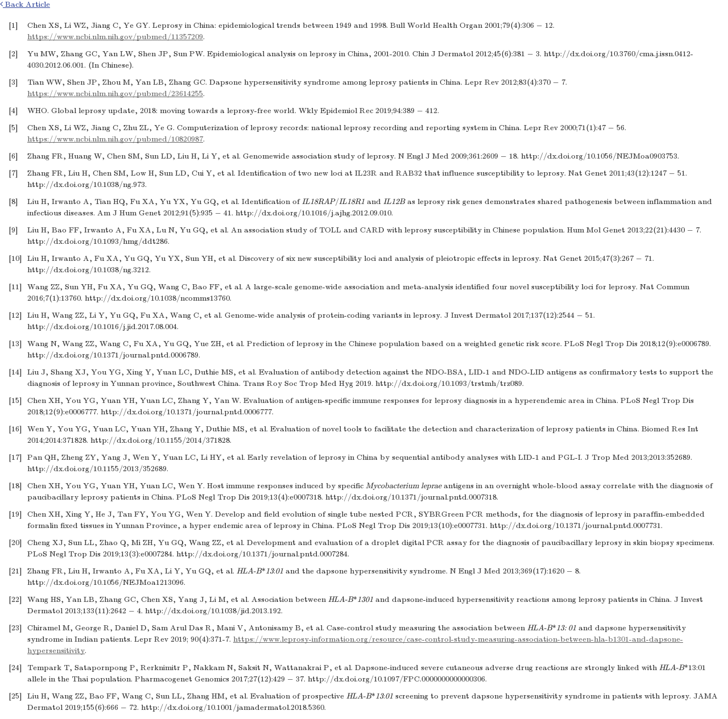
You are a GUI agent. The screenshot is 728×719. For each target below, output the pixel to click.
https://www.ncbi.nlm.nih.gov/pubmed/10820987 (115, 139)
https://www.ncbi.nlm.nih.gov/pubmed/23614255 (115, 93)
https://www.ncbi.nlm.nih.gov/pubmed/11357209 (115, 37)
